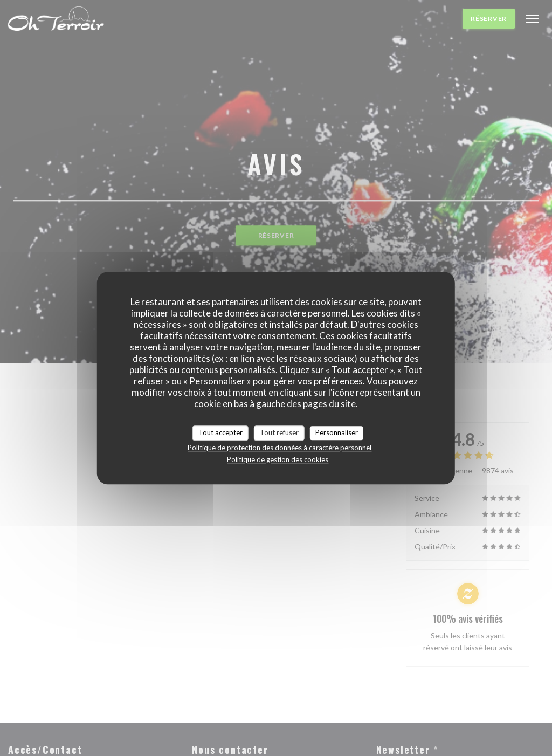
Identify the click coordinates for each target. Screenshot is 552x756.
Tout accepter (220, 432)
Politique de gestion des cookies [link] (278, 459)
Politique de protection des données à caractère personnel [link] (280, 448)
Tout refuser (279, 432)
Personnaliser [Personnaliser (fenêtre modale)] (337, 432)
